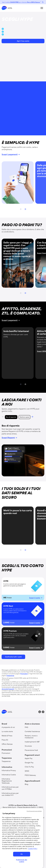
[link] (7, 8)
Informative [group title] (7, 767)
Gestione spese (22, 417)
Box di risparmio (8, 417)
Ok (22, 854)
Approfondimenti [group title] (32, 781)
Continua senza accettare (34, 811)
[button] (42, 8)
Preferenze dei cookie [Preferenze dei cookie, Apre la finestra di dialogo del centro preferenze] (22, 861)
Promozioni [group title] (7, 750)
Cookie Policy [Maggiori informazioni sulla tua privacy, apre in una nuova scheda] (33, 849)
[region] (22, 838)
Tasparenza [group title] (7, 758)
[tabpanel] (23, 450)
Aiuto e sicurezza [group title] (32, 724)
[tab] (8, 417)
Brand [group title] (4, 724)
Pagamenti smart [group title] (32, 755)
